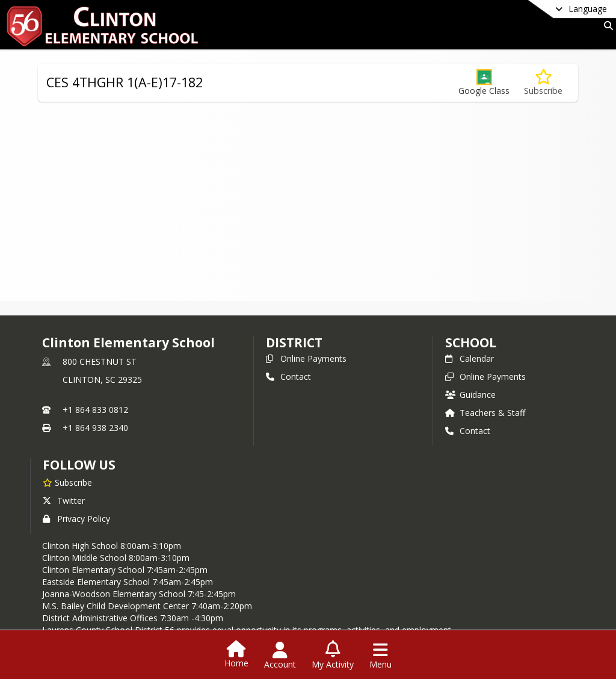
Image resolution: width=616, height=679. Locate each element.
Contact (288, 377)
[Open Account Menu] (280, 656)
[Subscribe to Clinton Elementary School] (67, 482)
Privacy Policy (76, 519)
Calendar (470, 358)
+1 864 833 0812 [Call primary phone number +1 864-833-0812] (95, 410)
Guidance (470, 395)
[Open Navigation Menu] (380, 656)
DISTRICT (294, 343)
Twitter (64, 501)
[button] (484, 83)
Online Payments (306, 358)
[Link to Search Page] (606, 26)
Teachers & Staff (485, 413)
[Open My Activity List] (333, 656)
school (471, 343)
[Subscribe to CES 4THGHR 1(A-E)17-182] (543, 83)
